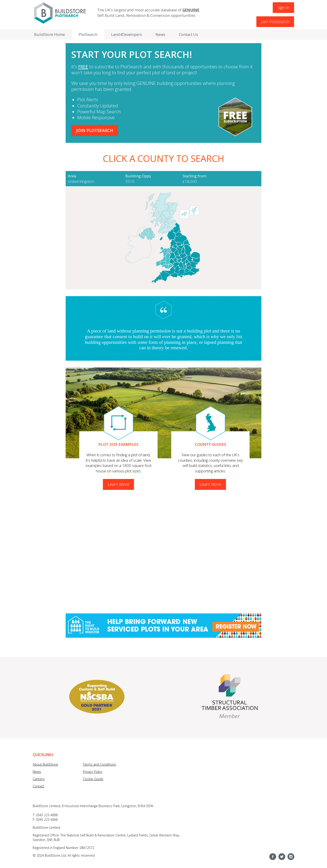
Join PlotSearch (275, 22)
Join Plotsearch (95, 130)
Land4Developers (126, 34)
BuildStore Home (50, 34)
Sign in (283, 7)
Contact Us (188, 34)
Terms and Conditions (99, 764)
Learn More (118, 484)
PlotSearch (88, 34)
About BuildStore (45, 764)
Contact (38, 786)
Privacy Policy (93, 772)
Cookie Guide (93, 779)
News (160, 34)
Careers (39, 779)
